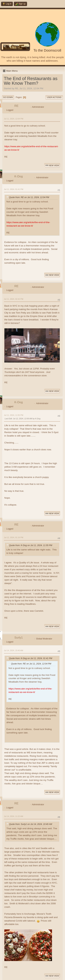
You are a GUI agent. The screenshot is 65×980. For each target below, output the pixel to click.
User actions (54, 97)
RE (16, 106)
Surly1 (19, 638)
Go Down (8, 97)
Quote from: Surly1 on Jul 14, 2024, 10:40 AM (31, 824)
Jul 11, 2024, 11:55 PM (14, 415)
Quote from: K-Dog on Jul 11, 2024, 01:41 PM (31, 658)
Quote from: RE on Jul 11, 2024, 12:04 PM (29, 197)
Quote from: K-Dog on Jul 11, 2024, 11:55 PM (31, 545)
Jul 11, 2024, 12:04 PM (14, 119)
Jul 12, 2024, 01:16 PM (14, 537)
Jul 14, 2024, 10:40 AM (14, 650)
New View (52, 165)
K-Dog (19, 176)
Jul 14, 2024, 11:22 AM (14, 816)
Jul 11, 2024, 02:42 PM (14, 299)
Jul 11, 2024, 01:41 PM (14, 189)
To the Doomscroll (47, 50)
